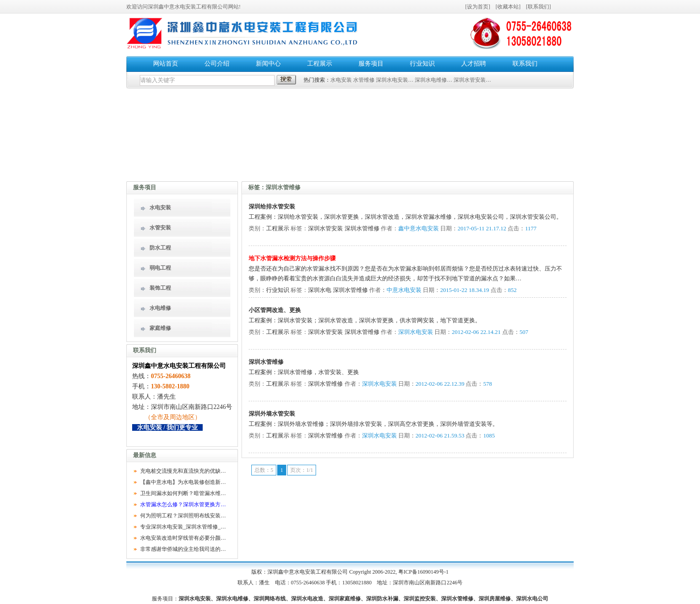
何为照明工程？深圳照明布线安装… (183, 516)
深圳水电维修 (232, 599)
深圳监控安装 (420, 599)
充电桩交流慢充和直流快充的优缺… (183, 471)
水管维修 (364, 80)
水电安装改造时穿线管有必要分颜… (183, 538)
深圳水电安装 (195, 599)
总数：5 (264, 470)
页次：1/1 (302, 470)
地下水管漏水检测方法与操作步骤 (292, 258)
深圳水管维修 (362, 228)
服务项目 (371, 64)
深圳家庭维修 (345, 599)
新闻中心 (268, 64)
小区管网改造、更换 (275, 310)
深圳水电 (320, 290)
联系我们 (538, 7)
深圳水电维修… (433, 80)
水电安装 (341, 80)
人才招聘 (474, 64)
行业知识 (422, 64)
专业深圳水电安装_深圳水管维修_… (183, 527)
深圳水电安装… (395, 80)
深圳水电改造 (307, 599)
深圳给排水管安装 (272, 206)
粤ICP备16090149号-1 (423, 572)
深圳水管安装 (325, 228)
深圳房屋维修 (495, 599)
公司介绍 (217, 64)
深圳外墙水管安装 (272, 414)
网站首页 (166, 64)
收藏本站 (508, 7)
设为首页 (478, 7)
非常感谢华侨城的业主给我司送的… (183, 549)
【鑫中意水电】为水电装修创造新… (183, 482)
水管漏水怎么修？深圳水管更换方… (183, 504)
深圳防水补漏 (382, 599)
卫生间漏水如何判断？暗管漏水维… (183, 493)
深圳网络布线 (270, 599)
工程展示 (320, 64)
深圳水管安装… (472, 80)
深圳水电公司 (532, 599)
